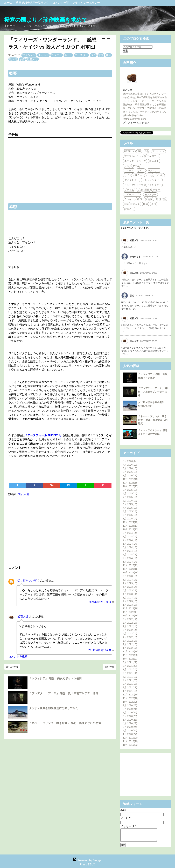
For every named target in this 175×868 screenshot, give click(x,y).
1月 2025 (130, 519)
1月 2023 (130, 605)
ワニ (93, 55)
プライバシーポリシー (86, 3)
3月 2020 (130, 727)
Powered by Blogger (87, 860)
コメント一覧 (61, 3)
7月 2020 (130, 713)
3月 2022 (130, 641)
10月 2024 (131, 529)
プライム (129, 190)
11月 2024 (131, 526)
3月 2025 (130, 511)
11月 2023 (131, 569)
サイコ (141, 171)
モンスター (82, 55)
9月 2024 (130, 533)
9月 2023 (130, 576)
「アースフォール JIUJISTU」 (44, 435)
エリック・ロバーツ (135, 161)
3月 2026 (130, 468)
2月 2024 (130, 558)
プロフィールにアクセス (136, 122)
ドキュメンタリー (152, 180)
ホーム (9, 3)
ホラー (68, 55)
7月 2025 (130, 497)
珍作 (22, 59)
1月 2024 (130, 562)
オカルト (43, 55)
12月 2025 (131, 479)
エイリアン (153, 156)
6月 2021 (130, 673)
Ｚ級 (146, 151)
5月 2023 (130, 590)
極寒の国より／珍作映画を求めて (46, 20)
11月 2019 (131, 741)
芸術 (108, 55)
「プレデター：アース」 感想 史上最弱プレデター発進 (64, 693)
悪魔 (101, 55)
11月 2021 (131, 655)
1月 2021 (130, 691)
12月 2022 (131, 608)
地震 (145, 204)
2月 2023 (130, 601)
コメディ (57, 55)
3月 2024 (130, 554)
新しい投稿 (12, 667)
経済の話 (161, 199)
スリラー (137, 175)
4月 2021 (130, 680)
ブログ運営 (143, 190)
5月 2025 (130, 504)
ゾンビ (160, 175)
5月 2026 (129, 461)
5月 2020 (130, 720)
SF (139, 151)
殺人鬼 (13, 59)
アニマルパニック (134, 156)
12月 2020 (131, 695)
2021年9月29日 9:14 (100, 602)
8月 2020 (130, 709)
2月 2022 (130, 644)
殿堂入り (32, 59)
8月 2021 (130, 666)
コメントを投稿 (18, 657)
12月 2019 (131, 738)
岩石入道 (23, 616)
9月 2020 (130, 705)
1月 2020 (130, 734)
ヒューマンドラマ (134, 185)
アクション (29, 55)
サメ (127, 175)
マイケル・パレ (133, 194)
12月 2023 (131, 565)
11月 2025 (131, 483)
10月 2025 (131, 486)
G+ (52, 485)
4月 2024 (130, 551)
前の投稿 (109, 667)
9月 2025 (130, 490)
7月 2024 (130, 540)
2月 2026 (130, 472)
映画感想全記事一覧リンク (33, 3)
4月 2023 (130, 594)
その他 (149, 175)
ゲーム (136, 166)
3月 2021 (130, 684)
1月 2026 (130, 475)
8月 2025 (130, 493)
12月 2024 (131, 522)
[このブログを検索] (138, 47)
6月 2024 (130, 544)
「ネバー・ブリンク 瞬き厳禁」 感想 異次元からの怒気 (65, 723)
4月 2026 (130, 465)
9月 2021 (130, 662)
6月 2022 (130, 630)
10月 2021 (131, 659)
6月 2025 (130, 501)
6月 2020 (130, 716)
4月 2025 (130, 508)
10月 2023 (131, 572)
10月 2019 (131, 745)
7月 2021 (130, 669)
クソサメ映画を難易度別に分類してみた (54, 708)
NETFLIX (129, 151)
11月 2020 (131, 698)
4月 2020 (130, 723)
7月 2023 (130, 583)
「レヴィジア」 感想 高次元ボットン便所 (55, 678)
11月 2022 (131, 612)
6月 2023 (130, 587)
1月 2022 (130, 648)
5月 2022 (130, 634)
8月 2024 (130, 537)
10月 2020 (131, 702)
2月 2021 (130, 687)
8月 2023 (130, 580)
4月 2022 (130, 637)
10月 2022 (131, 616)
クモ (127, 166)
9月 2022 (130, 619)
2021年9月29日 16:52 (100, 650)
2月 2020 (130, 730)
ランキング (130, 199)
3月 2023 (130, 598)
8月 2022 (130, 623)
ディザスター (132, 180)
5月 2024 (130, 547)
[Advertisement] (60, 530)
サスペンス (154, 171)
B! (69, 485)
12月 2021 (131, 651)
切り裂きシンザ (27, 581)
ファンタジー (154, 185)
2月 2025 (130, 515)
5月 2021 (130, 677)
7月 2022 (130, 626)
